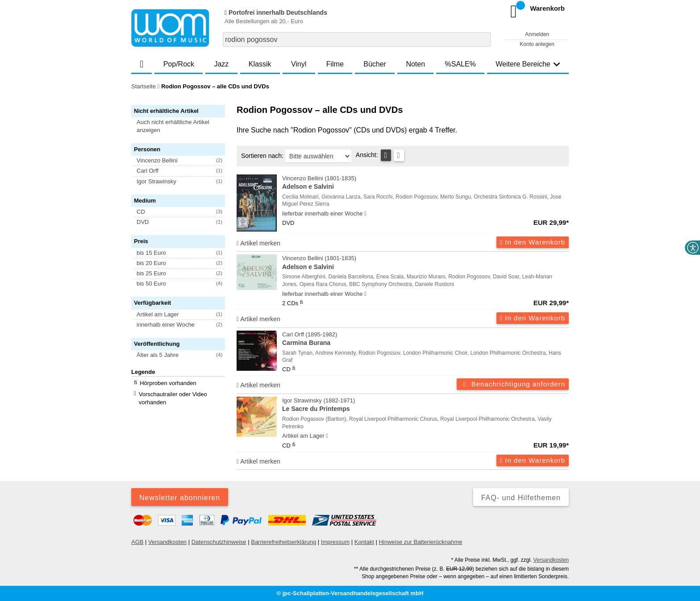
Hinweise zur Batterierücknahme (420, 542)
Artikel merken (258, 243)
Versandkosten (167, 542)
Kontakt (364, 542)
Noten (415, 64)
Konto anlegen (537, 44)
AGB (137, 542)
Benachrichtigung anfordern (513, 384)
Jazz (221, 64)
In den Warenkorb (533, 242)
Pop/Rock (179, 64)
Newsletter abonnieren (180, 498)
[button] (182, 126)
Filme (335, 64)
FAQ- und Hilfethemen (521, 498)
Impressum (335, 542)
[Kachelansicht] (399, 155)
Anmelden (537, 34)
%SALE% (460, 64)
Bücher (375, 64)
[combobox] (357, 39)
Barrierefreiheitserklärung (283, 542)
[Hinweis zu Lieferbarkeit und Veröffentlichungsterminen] (365, 214)
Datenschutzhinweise (219, 542)
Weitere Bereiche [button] (528, 64)
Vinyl (299, 64)
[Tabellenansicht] (386, 155)
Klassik (260, 64)
